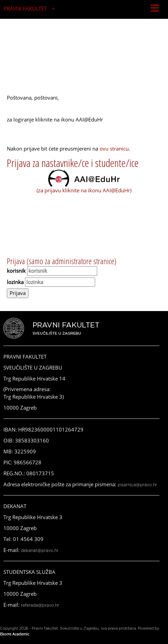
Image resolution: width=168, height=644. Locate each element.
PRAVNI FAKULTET (25, 9)
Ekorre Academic (15, 634)
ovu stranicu (114, 149)
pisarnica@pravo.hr (137, 485)
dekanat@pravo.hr (40, 551)
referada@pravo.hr (40, 605)
